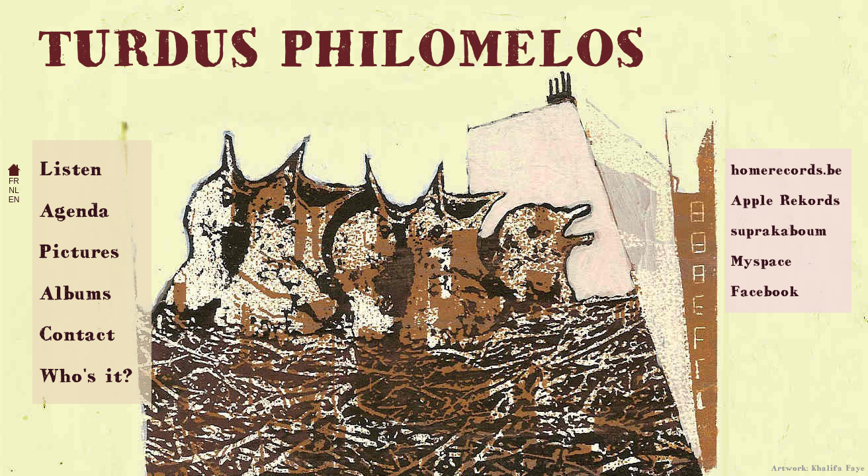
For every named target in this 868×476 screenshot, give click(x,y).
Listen (70, 168)
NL (14, 190)
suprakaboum (779, 230)
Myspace (761, 261)
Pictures (79, 251)
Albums (75, 293)
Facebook (765, 291)
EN (14, 200)
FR (14, 181)
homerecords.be (786, 170)
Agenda (74, 210)
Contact (77, 334)
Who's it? (86, 375)
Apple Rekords (785, 200)
